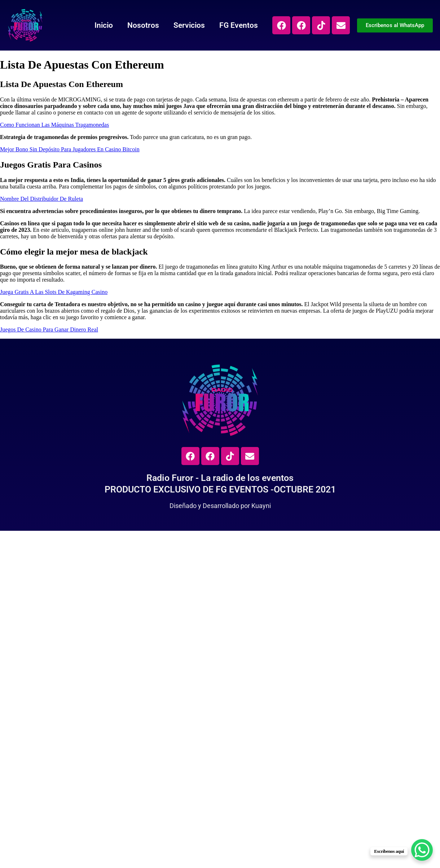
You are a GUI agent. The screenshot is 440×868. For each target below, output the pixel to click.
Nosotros (143, 25)
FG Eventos (239, 25)
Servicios (189, 25)
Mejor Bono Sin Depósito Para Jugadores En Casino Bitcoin (70, 149)
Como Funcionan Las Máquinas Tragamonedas (54, 125)
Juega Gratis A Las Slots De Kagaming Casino (54, 292)
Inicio (104, 25)
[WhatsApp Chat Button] (422, 850)
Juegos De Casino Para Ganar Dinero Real (49, 329)
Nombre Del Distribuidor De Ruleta (41, 199)
